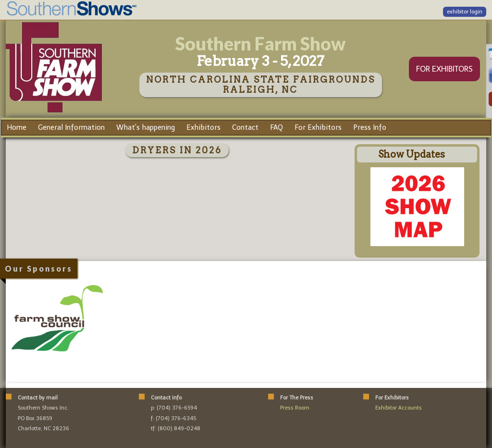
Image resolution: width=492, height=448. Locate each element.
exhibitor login (465, 12)
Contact (245, 127)
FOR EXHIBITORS (444, 69)
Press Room (295, 408)
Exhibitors (203, 127)
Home (17, 127)
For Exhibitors (318, 127)
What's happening (146, 127)
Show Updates (412, 154)
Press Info (370, 127)
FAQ (277, 127)
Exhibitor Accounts (399, 408)
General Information (71, 127)
